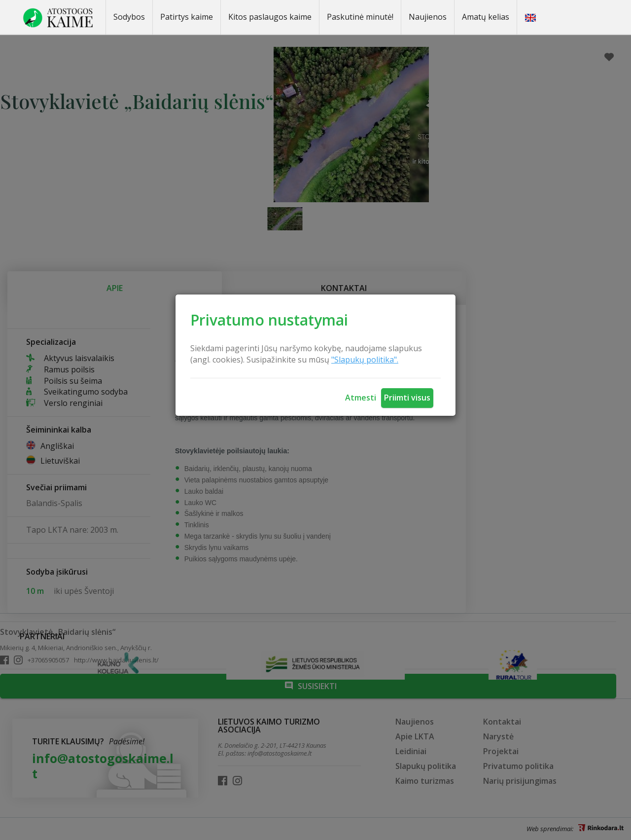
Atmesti (361, 398)
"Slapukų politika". (365, 360)
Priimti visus (407, 398)
